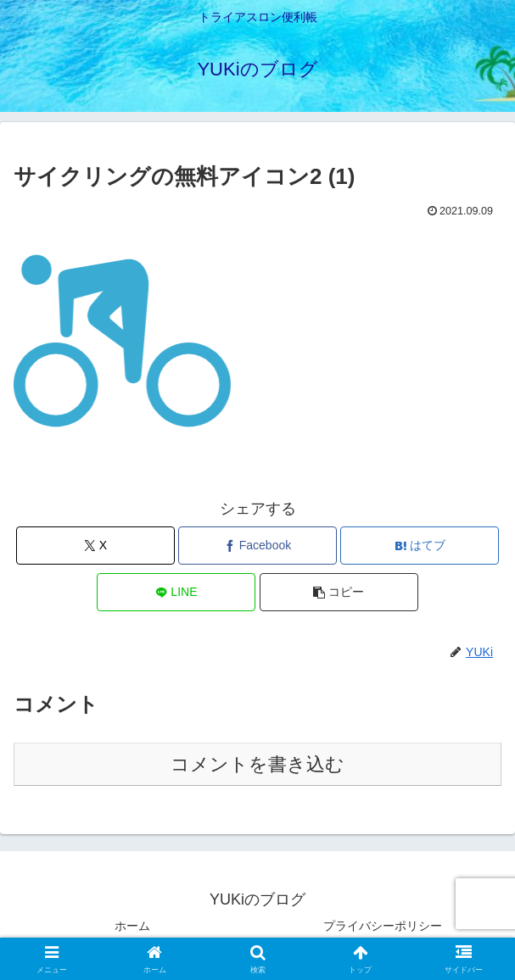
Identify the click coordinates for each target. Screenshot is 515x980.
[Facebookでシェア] (257, 546)
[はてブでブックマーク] (420, 546)
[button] (339, 592)
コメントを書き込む (257, 764)
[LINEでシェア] (176, 592)
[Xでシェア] (95, 546)
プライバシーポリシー (383, 926)
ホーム (132, 926)
